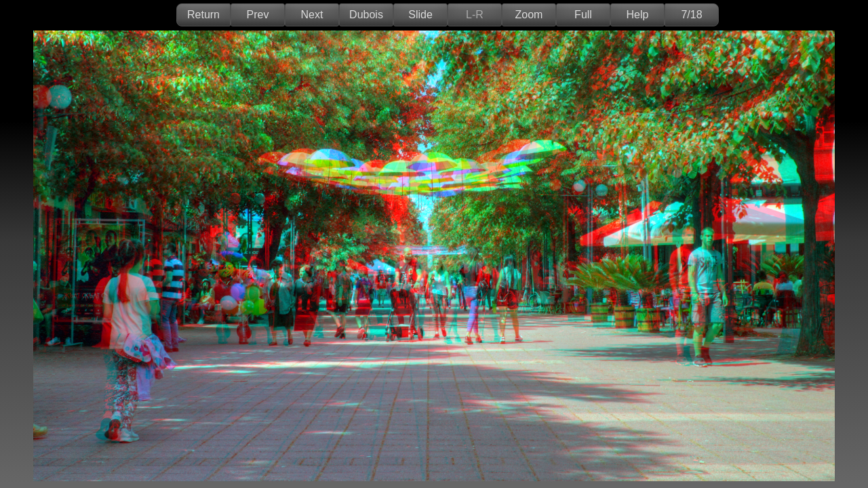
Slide (420, 15)
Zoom (529, 15)
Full (583, 15)
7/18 (691, 15)
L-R (475, 15)
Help (638, 15)
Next (312, 15)
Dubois (366, 15)
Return (203, 15)
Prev (258, 15)
